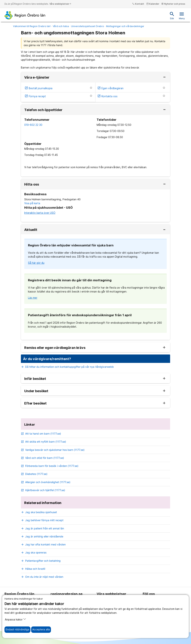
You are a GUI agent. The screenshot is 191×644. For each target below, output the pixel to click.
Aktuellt (31, 230)
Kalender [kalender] (153, 4)
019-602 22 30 (33, 125)
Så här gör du (36, 263)
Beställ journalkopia (39, 88)
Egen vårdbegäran (110, 88)
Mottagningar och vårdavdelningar (125, 26)
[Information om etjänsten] (91, 88)
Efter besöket (35, 403)
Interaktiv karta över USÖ (40, 213)
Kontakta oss (107, 96)
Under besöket (36, 391)
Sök (172, 16)
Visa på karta (32, 203)
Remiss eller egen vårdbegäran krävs (55, 348)
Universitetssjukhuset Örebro (87, 26)
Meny (182, 16)
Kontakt (138, 4)
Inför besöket (35, 379)
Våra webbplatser (61, 4)
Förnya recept (35, 96)
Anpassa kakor (15, 619)
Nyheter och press (173, 4)
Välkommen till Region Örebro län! (32, 26)
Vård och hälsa (61, 26)
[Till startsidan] (25, 15)
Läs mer (33, 298)
